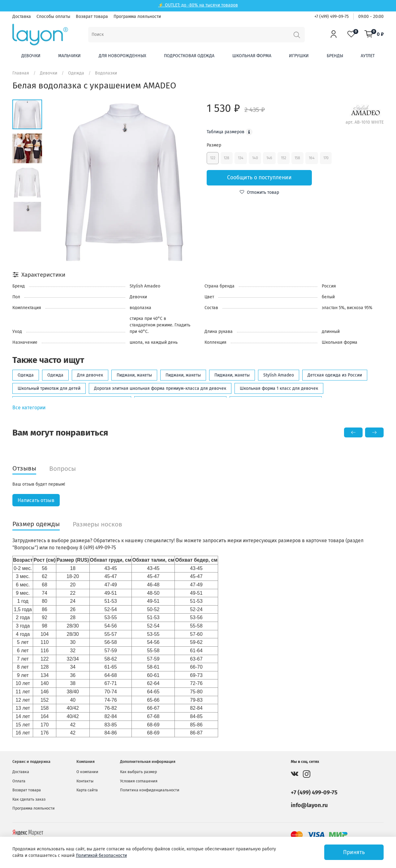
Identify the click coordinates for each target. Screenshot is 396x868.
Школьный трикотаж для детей (49, 388)
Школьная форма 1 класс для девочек (279, 388)
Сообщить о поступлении (259, 178)
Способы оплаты (53, 17)
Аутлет (368, 56)
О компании (87, 772)
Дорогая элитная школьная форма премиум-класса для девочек (160, 388)
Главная (21, 73)
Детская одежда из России (335, 375)
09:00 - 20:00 (371, 17)
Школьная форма (252, 56)
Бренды (335, 56)
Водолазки (106, 73)
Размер (214, 145)
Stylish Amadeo (279, 375)
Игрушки (299, 56)
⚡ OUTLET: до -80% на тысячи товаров (198, 5)
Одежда (76, 73)
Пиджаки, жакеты (134, 375)
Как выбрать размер (138, 772)
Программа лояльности (137, 17)
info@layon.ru (309, 805)
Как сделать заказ (29, 799)
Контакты (85, 781)
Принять (354, 852)
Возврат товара (92, 17)
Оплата (19, 781)
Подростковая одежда (189, 56)
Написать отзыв (36, 500)
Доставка (22, 17)
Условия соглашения (139, 781)
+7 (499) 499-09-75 (331, 17)
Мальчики (69, 56)
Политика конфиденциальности (150, 790)
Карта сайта (87, 790)
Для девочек (90, 375)
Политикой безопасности (101, 855)
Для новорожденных (123, 56)
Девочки (31, 56)
